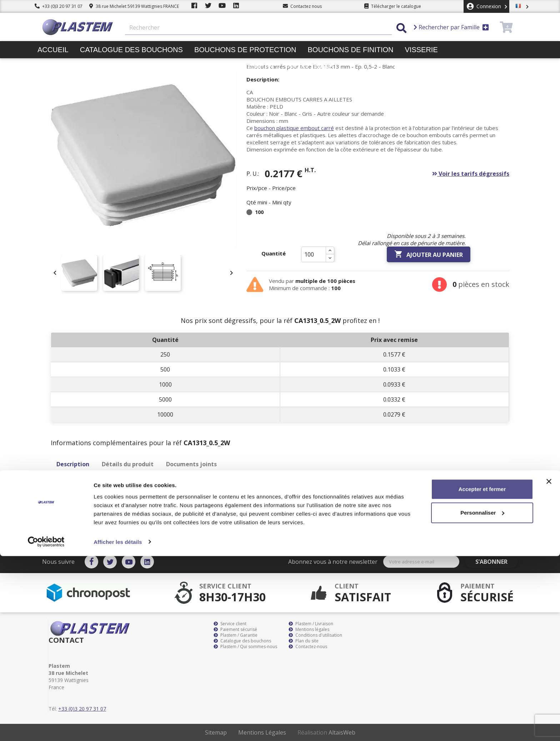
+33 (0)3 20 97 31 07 (59, 6)
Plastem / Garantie (236, 635)
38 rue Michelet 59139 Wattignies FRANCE (134, 6)
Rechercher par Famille (451, 27)
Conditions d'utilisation (315, 635)
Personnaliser (482, 698)
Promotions (310, 67)
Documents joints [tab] (191, 464)
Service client (230, 624)
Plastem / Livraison (311, 624)
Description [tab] (73, 464)
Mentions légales (309, 630)
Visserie (421, 50)
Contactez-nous (308, 647)
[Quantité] (314, 254)
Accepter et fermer (482, 674)
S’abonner (497, 562)
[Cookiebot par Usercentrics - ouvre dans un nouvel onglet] (46, 727)
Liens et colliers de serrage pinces (201, 67)
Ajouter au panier (429, 254)
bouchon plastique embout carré (294, 128)
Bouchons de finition (350, 50)
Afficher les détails (118, 727)
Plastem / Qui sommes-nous (245, 647)
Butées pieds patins (77, 67)
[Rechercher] (258, 28)
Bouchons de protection (245, 50)
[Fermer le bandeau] (549, 667)
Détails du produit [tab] (128, 464)
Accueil (53, 50)
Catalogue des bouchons (131, 50)
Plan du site (304, 641)
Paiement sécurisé (235, 630)
